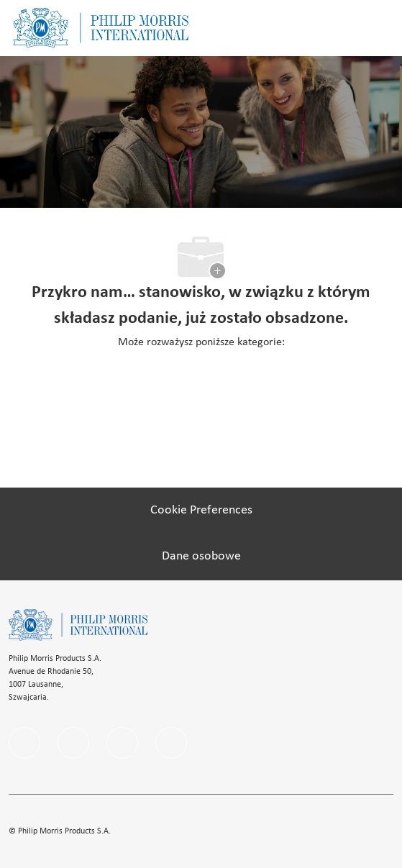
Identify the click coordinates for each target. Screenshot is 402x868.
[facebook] (24, 743)
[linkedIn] (73, 743)
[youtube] (171, 743)
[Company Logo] (101, 28)
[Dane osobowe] (201, 557)
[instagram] (122, 743)
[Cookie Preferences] (201, 511)
